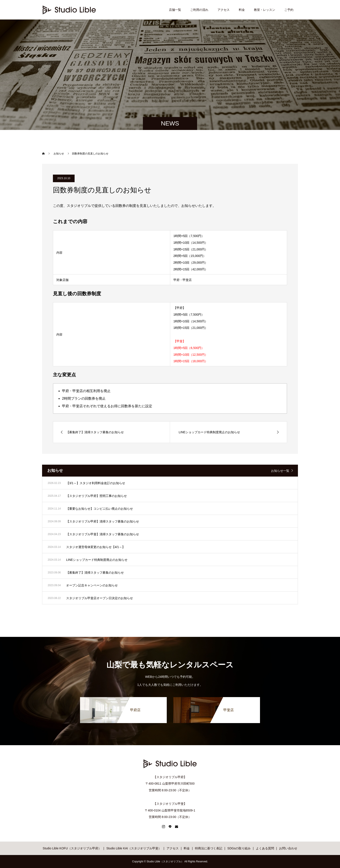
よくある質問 (265, 848)
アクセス (224, 10)
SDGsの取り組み (239, 848)
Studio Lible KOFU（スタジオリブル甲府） (72, 848)
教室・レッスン (265, 10)
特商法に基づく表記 (209, 848)
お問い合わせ (288, 848)
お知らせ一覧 (280, 471)
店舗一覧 (175, 10)
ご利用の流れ (199, 10)
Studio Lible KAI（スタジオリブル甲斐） (134, 848)
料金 (242, 10)
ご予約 (289, 10)
